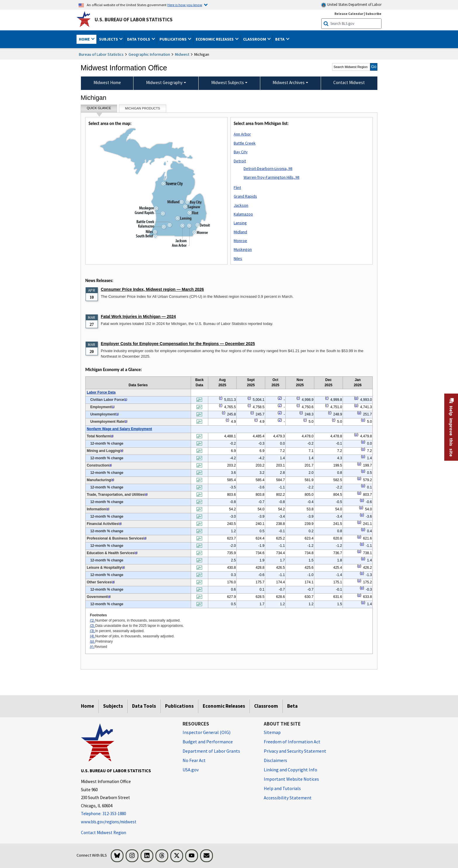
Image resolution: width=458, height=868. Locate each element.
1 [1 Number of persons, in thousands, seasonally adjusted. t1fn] (125, 399)
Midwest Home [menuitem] (107, 82)
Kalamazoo (243, 214)
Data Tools (144, 706)
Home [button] (85, 39)
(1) (93, 620)
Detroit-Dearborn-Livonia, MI (268, 168)
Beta (292, 706)
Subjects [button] (109, 39)
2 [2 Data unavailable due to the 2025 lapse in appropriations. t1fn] (280, 398)
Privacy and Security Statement (295, 751)
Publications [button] (174, 39)
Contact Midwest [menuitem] (349, 82)
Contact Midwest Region (104, 833)
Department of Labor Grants (211, 751)
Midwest (182, 54)
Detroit (240, 161)
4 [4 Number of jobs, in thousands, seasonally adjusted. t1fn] (112, 436)
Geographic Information (149, 54)
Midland (240, 232)
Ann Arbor (242, 134)
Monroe (240, 241)
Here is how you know (185, 5)
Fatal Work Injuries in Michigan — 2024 (138, 316)
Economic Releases (224, 706)
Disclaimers (275, 760)
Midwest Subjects (228, 82)
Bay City (241, 152)
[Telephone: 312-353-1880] (127, 814)
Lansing (240, 223)
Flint (237, 187)
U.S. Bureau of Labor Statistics (134, 20)
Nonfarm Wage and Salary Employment (119, 429)
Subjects (113, 706)
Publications (179, 706)
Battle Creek (245, 143)
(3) (93, 631)
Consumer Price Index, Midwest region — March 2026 (152, 289)
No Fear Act (194, 760)
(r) (92, 647)
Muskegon (243, 249)
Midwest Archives (289, 82)
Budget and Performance (208, 742)
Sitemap (272, 732)
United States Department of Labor (351, 5)
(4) (93, 636)
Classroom (266, 706)
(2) (93, 626)
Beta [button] (280, 39)
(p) (93, 641)
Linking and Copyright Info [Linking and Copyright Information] (290, 770)
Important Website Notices (291, 779)
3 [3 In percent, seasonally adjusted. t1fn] (126, 421)
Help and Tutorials (282, 788)
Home (87, 706)
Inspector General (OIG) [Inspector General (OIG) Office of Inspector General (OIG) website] (207, 732)
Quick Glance (99, 109)
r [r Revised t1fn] (221, 398)
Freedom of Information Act (292, 742)
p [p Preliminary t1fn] (356, 398)
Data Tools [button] (139, 39)
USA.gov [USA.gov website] (191, 770)
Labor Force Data (101, 392)
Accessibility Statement (288, 798)
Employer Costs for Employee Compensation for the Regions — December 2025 (178, 344)
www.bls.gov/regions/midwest (109, 822)
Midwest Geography (164, 82)
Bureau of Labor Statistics (101, 54)
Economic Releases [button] (215, 39)
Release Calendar (349, 14)
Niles (238, 258)
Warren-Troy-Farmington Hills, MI (271, 177)
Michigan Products (143, 108)
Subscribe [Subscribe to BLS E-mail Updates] (373, 14)
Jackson (241, 205)
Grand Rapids (245, 196)
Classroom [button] (255, 39)
